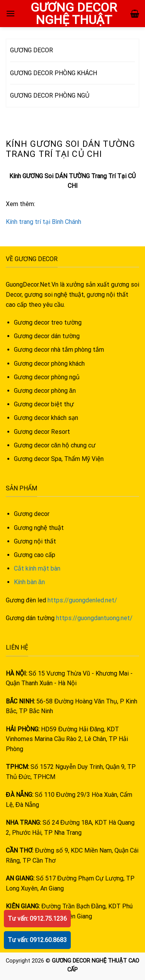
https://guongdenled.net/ (82, 600)
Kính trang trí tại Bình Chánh (43, 222)
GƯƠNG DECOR (32, 50)
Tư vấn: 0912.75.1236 (37, 919)
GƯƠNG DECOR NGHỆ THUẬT (74, 14)
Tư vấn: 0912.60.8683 (37, 940)
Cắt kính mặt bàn (37, 568)
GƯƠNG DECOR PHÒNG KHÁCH (54, 73)
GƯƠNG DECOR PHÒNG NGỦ (50, 95)
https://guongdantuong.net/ (94, 618)
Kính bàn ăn (29, 582)
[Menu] (10, 13)
